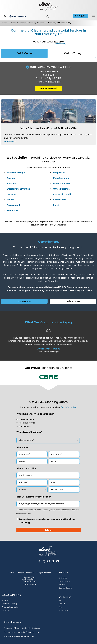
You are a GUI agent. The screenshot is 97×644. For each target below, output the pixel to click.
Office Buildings (61, 189)
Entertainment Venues (18, 189)
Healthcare (13, 211)
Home (5, 23)
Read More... (10, 141)
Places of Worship (63, 194)
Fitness (10, 200)
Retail (56, 205)
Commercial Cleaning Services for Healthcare (22, 628)
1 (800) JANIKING (18, 16)
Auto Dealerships (16, 173)
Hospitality (59, 173)
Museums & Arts (62, 183)
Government (13, 205)
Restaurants (60, 200)
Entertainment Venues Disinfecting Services (21, 632)
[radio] (25, 420)
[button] (48, 16)
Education (12, 183)
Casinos (11, 178)
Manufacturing (61, 178)
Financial (11, 194)
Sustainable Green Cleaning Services (19, 636)
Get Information (69, 407)
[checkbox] (48, 423)
